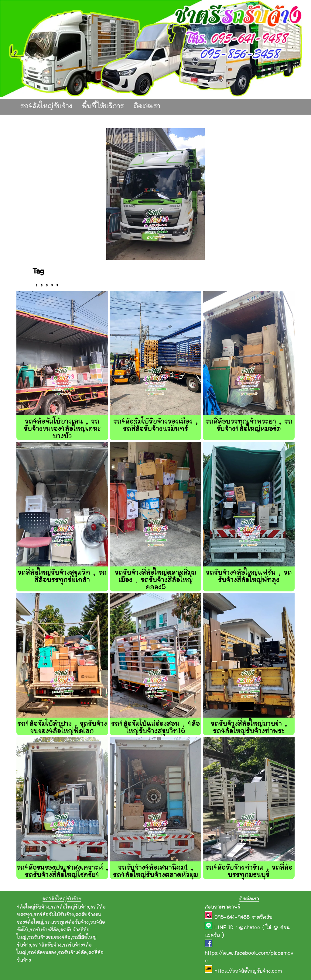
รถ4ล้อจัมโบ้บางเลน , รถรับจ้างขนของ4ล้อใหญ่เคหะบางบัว (62, 429)
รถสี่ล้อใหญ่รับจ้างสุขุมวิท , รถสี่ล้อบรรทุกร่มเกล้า (62, 577)
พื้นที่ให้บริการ (103, 107)
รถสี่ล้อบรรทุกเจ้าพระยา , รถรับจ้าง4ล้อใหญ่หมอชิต (249, 426)
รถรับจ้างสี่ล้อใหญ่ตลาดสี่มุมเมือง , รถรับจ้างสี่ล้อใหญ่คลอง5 (155, 580)
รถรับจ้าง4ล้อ (72, 953)
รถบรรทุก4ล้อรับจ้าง (67, 923)
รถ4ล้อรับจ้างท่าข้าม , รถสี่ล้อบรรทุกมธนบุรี (249, 872)
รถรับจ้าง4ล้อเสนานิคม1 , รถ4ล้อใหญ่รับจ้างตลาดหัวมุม (155, 872)
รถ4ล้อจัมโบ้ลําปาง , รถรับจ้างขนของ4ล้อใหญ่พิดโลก (62, 728)
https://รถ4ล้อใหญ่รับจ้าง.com (248, 971)
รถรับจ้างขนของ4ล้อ (49, 938)
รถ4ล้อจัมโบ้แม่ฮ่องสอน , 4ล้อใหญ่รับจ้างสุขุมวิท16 (155, 728)
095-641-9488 (233, 918)
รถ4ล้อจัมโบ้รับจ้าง (54, 915)
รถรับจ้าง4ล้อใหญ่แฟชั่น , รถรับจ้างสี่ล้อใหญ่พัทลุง (249, 577)
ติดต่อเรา (147, 107)
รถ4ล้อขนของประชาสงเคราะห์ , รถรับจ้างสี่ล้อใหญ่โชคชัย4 (62, 872)
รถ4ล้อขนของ (42, 953)
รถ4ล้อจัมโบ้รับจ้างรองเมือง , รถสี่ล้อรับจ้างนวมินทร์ (155, 426)
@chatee (250, 928)
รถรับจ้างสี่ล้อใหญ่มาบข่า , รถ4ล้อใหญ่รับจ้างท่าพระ (249, 728)
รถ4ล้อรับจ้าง (47, 945)
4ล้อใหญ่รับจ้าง (33, 907)
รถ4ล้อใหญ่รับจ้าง (46, 107)
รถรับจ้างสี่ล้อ (44, 930)
